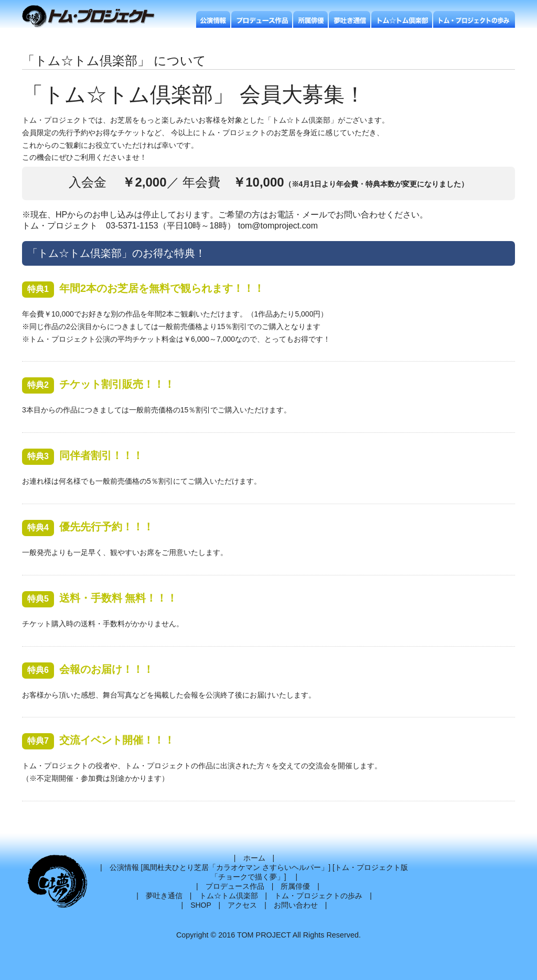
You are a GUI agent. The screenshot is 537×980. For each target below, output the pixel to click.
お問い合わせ (296, 905)
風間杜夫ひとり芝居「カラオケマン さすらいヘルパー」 (235, 867)
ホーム (254, 858)
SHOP (201, 905)
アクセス (242, 905)
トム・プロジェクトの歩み (318, 896)
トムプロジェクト (93, 17)
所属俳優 (295, 886)
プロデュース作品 (235, 886)
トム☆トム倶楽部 (229, 896)
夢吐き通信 (164, 896)
